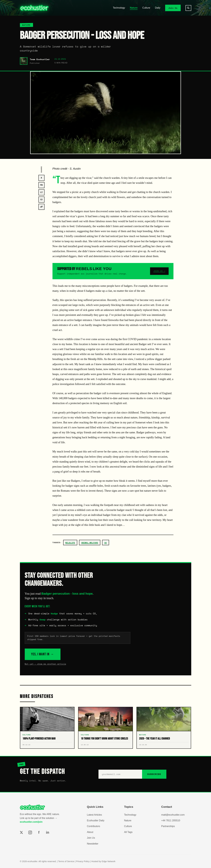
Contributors (93, 826)
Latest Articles (94, 815)
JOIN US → (159, 271)
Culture (146, 8)
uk (106, 543)
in (48, 832)
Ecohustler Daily (96, 820)
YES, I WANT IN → (43, 654)
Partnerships (168, 826)
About (90, 832)
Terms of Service (66, 861)
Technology (119, 8)
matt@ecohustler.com (173, 815)
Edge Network (109, 861)
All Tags (128, 832)
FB (41, 185)
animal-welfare (90, 543)
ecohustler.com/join (31, 822)
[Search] (188, 8)
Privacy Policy (83, 861)
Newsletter (93, 844)
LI (41, 192)
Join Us (173, 8)
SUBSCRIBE (154, 774)
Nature (134, 8)
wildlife (70, 543)
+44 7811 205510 (171, 820)
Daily (158, 8)
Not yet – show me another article (45, 664)
